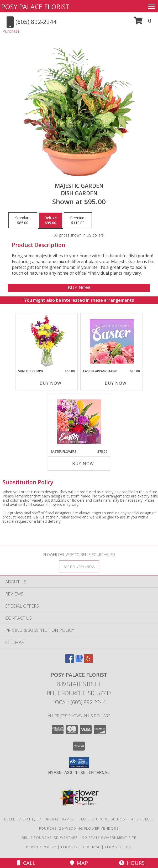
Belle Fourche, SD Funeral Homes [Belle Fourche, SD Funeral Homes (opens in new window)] (39, 819)
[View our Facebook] (70, 661)
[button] (143, 22)
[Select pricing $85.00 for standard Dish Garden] (23, 220)
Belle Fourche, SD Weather (50, 838)
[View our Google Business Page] (79, 661)
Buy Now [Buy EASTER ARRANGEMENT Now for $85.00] (116, 383)
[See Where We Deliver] (79, 566)
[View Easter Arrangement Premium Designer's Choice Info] (112, 341)
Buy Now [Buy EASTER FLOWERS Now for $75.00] (83, 464)
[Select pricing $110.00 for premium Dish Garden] (78, 220)
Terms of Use (118, 847)
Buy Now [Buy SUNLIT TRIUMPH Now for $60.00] (51, 383)
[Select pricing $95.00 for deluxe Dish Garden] (51, 220)
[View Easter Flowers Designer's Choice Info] (79, 422)
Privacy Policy (41, 847)
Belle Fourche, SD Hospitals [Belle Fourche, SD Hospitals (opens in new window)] (108, 819)
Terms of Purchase (80, 847)
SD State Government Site (109, 838)
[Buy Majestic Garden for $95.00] (79, 288)
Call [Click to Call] (26, 863)
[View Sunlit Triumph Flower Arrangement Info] (47, 341)
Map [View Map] (79, 863)
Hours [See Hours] (132, 863)
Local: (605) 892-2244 (79, 702)
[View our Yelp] (88, 661)
